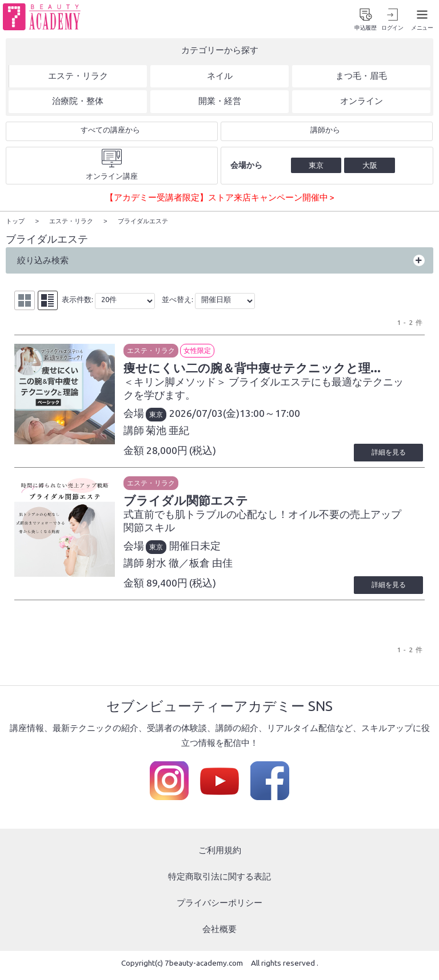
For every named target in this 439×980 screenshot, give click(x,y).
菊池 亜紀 (181, 434)
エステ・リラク (165, 352)
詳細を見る (384, 456)
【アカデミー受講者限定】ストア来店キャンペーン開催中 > (220, 200)
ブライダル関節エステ (205, 505)
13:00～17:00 (284, 417)
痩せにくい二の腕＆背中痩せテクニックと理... (277, 371)
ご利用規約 (220, 856)
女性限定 (211, 352)
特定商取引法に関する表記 (219, 881)
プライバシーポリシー (219, 908)
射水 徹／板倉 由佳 (203, 568)
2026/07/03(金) (218, 417)
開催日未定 (209, 551)
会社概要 (219, 933)
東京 (170, 418)
